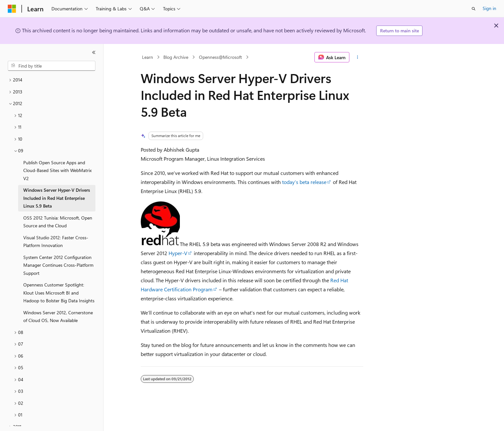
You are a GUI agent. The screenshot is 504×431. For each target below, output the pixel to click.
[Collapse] (94, 52)
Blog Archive (176, 57)
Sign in (489, 8)
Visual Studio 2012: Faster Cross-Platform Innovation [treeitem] (56, 242)
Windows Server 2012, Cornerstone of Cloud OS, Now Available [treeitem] (58, 317)
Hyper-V (178, 253)
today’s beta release (304, 182)
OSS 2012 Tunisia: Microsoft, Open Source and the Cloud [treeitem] (58, 222)
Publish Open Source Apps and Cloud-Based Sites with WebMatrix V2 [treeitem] (57, 170)
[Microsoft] (12, 9)
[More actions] (358, 57)
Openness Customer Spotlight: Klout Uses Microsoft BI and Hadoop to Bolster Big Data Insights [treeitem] (59, 293)
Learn (148, 57)
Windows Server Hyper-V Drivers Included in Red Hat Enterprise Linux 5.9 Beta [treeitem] (57, 198)
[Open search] (474, 9)
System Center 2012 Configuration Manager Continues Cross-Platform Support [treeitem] (58, 265)
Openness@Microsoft (220, 57)
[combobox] (52, 66)
